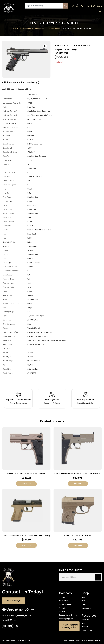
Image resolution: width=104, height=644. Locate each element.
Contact (85, 627)
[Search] (66, 6)
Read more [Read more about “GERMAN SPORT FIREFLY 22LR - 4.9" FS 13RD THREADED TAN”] (78, 484)
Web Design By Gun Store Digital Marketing (83, 640)
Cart (83, 601)
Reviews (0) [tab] (33, 82)
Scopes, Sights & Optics (68, 615)
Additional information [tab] (13, 82)
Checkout (85, 604)
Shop (83, 597)
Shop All (62, 597)
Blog (83, 623)
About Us (85, 620)
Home (16, 28)
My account (86, 608)
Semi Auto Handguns (53, 28)
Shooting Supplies (66, 619)
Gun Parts (63, 612)
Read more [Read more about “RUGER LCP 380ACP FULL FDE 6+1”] (78, 545)
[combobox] (44, 6)
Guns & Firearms (26, 28)
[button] (100, 11)
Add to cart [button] (26, 484)
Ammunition (64, 601)
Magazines (63, 608)
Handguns (39, 28)
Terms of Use (87, 630)
